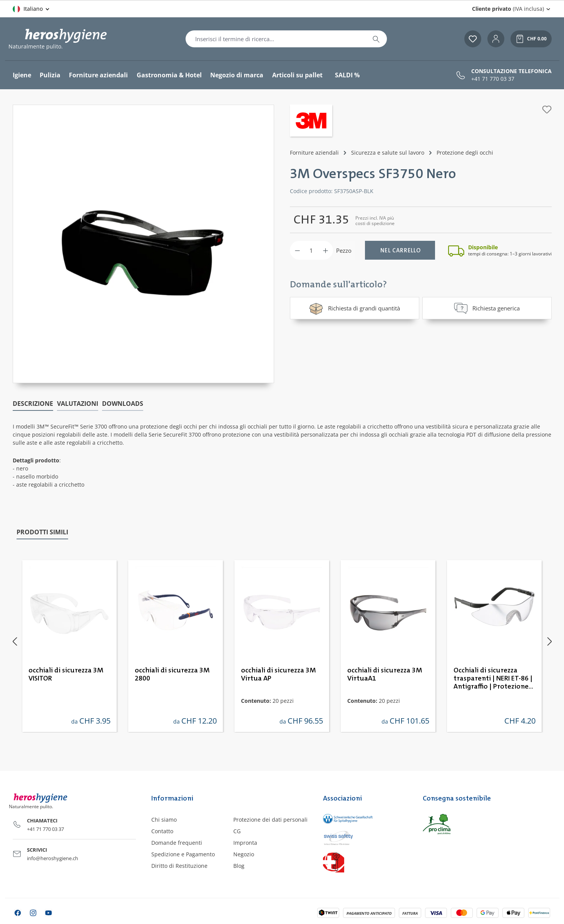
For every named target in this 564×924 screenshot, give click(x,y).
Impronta (245, 843)
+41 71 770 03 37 (493, 79)
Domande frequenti (177, 843)
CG (237, 831)
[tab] (33, 404)
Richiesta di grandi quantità (354, 308)
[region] (144, 244)
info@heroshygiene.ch (53, 858)
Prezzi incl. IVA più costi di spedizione (375, 221)
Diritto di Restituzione (179, 866)
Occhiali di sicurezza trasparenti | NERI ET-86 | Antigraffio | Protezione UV (493, 679)
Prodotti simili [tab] (42, 532)
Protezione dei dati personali (270, 820)
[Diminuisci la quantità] (297, 250)
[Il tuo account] (496, 39)
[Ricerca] (376, 39)
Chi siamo (164, 820)
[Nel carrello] (400, 250)
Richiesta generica (487, 308)
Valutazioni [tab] (78, 404)
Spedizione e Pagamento (183, 854)
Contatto (162, 831)
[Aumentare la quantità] (326, 250)
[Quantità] (311, 250)
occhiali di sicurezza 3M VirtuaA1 (385, 675)
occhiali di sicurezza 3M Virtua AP (278, 675)
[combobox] (276, 39)
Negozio (244, 854)
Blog (239, 866)
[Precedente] (15, 641)
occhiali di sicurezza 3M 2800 (172, 675)
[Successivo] (550, 641)
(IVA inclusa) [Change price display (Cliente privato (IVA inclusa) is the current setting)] (508, 9)
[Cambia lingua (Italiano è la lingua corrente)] (32, 9)
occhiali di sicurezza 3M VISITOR (66, 675)
